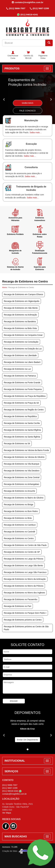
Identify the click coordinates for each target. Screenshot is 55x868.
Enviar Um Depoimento (27, 740)
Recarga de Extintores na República (20, 416)
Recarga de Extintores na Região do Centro (24, 410)
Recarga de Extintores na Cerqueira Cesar (23, 335)
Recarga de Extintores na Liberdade (20, 355)
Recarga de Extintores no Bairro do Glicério (24, 498)
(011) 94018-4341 (27, 15)
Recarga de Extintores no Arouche (19, 491)
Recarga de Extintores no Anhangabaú (21, 484)
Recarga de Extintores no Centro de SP (22, 552)
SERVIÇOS (11, 771)
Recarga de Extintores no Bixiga (18, 505)
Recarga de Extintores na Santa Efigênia (22, 430)
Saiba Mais (27, 103)
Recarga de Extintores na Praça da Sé (21, 403)
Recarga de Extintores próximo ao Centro (23, 620)
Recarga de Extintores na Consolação (21, 342)
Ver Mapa (7, 813)
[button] (4, 99)
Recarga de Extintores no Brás (18, 518)
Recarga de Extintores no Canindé (20, 532)
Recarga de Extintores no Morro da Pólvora (24, 586)
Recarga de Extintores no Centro (19, 538)
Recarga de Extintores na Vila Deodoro (22, 471)
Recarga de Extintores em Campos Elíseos (23, 294)
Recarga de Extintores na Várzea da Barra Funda (26, 450)
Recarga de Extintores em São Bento (21, 308)
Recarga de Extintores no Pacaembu (21, 599)
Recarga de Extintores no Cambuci (20, 525)
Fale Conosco (27, 111)
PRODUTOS (12, 69)
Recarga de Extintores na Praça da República (25, 396)
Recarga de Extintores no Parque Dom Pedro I (25, 613)
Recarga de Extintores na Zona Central (22, 477)
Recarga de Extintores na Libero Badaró (22, 362)
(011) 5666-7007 (16, 8)
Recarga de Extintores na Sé (17, 444)
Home (5, 287)
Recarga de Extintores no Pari (18, 606)
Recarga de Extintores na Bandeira (20, 322)
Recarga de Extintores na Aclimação (20, 315)
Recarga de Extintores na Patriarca (20, 376)
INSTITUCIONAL (15, 761)
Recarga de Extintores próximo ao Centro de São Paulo (26, 628)
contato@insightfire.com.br (27, 2)
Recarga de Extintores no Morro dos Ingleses (24, 593)
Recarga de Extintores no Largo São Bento (23, 566)
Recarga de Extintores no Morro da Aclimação (25, 579)
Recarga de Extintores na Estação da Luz (23, 349)
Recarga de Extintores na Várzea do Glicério (24, 457)
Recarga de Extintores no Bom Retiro (21, 511)
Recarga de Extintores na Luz (17, 369)
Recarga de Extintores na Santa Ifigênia (22, 437)
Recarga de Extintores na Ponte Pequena (23, 389)
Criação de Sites (10, 851)
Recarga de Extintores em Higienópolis (22, 301)
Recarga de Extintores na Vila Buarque (22, 464)
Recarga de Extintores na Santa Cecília (22, 423)
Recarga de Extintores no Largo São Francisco (25, 572)
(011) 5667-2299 (39, 8)
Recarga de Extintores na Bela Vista (20, 328)
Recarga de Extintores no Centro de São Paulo (25, 545)
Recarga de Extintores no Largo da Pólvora (24, 559)
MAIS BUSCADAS (16, 836)
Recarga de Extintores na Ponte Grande (22, 383)
